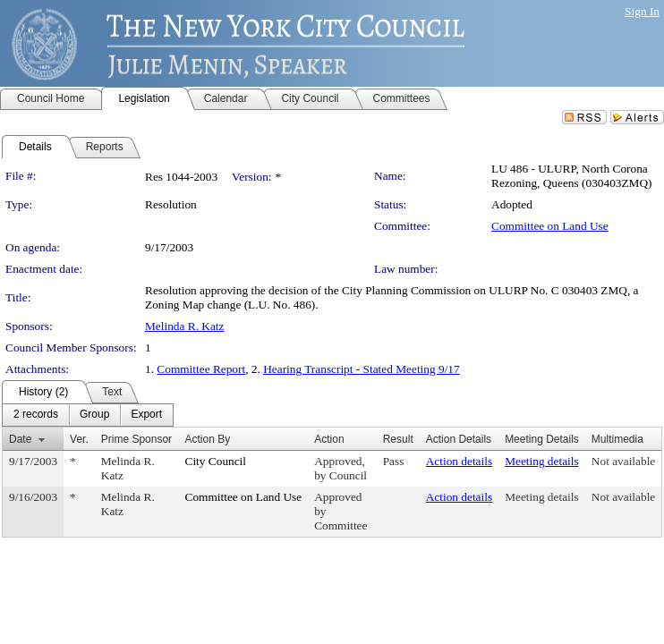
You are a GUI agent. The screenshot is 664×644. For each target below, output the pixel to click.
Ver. (79, 439)
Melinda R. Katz (184, 326)
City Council (216, 461)
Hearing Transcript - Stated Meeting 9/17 (362, 369)
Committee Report (201, 369)
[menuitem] (36, 415)
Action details (459, 461)
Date (20, 439)
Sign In (642, 11)
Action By (208, 439)
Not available (623, 461)
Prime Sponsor (136, 439)
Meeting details (542, 461)
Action (329, 439)
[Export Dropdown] (146, 415)
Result (398, 439)
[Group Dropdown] (94, 415)
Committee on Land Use (550, 226)
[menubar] (88, 415)
